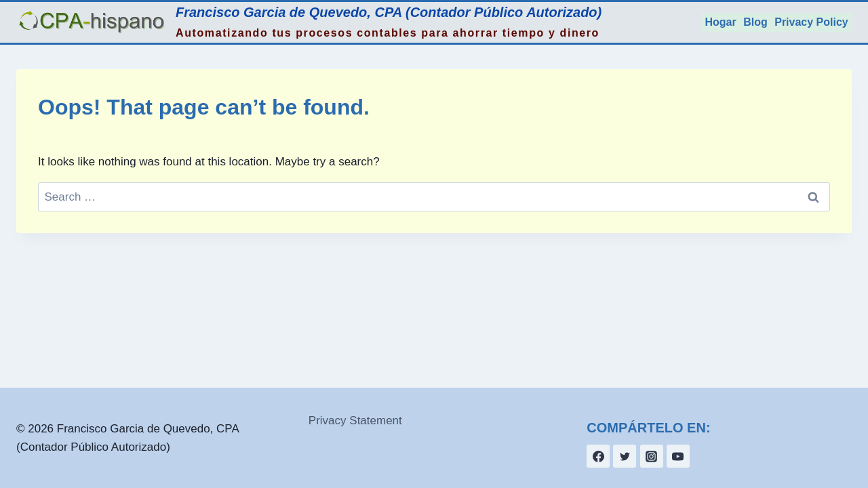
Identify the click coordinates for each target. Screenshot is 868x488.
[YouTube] (678, 456)
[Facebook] (598, 456)
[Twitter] (625, 456)
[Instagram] (652, 456)
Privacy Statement (355, 421)
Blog (755, 22)
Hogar (720, 22)
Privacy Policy (811, 22)
